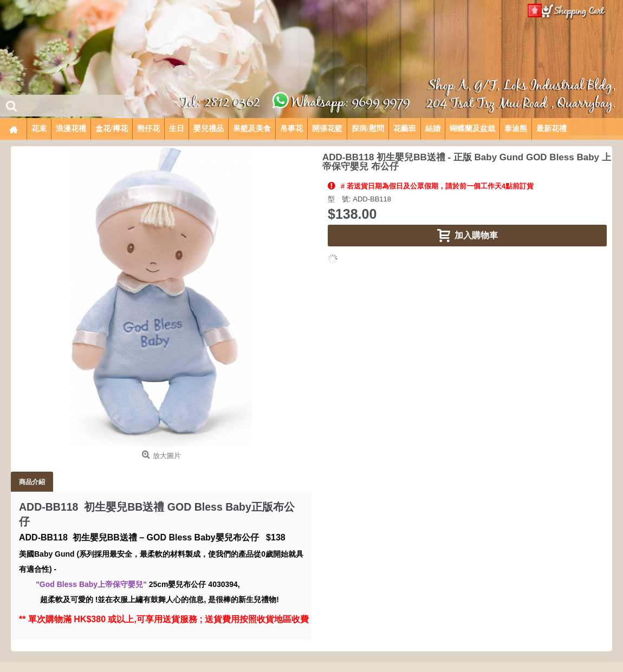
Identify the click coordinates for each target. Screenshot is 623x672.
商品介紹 (32, 482)
